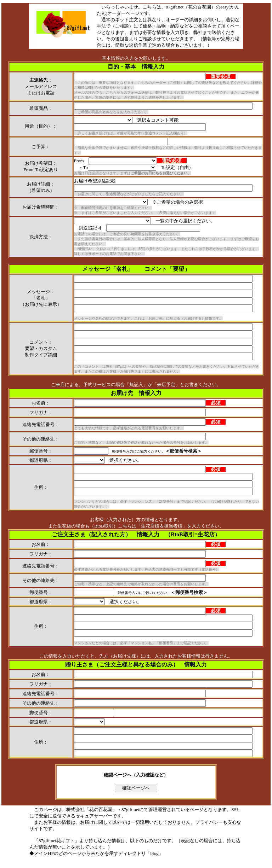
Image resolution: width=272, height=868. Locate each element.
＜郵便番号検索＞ (183, 451)
